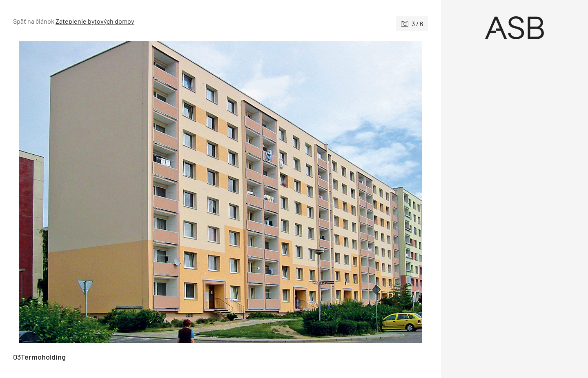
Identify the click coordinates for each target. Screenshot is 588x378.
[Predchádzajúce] (117, 192)
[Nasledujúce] (324, 192)
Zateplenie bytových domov (95, 21)
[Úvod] (514, 28)
